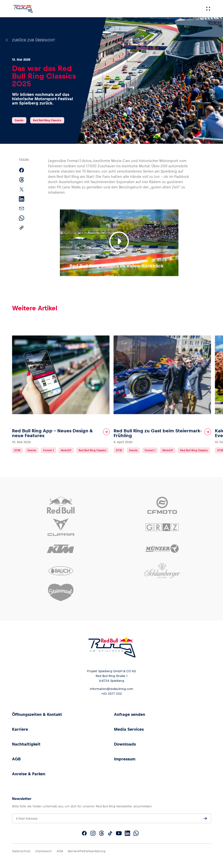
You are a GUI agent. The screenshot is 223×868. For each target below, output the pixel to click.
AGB (16, 759)
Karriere (20, 729)
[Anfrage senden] (205, 818)
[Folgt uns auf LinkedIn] (127, 833)
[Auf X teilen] (22, 189)
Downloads (125, 744)
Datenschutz (21, 851)
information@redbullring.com (111, 689)
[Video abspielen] (119, 241)
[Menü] (208, 9)
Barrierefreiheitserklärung (87, 851)
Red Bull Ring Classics (47, 120)
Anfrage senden (130, 714)
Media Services (129, 729)
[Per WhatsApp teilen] (22, 218)
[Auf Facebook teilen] (22, 170)
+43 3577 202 (111, 694)
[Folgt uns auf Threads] (102, 833)
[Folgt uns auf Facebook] (84, 833)
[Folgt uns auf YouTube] (119, 833)
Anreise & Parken (29, 774)
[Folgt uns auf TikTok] (110, 833)
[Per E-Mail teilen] (22, 208)
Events (19, 120)
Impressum (125, 759)
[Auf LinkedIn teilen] (22, 199)
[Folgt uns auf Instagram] (93, 833)
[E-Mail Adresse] (111, 818)
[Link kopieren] (22, 228)
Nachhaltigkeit (26, 744)
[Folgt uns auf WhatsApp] (136, 833)
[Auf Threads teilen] (22, 180)
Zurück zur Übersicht (34, 40)
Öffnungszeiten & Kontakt (37, 714)
